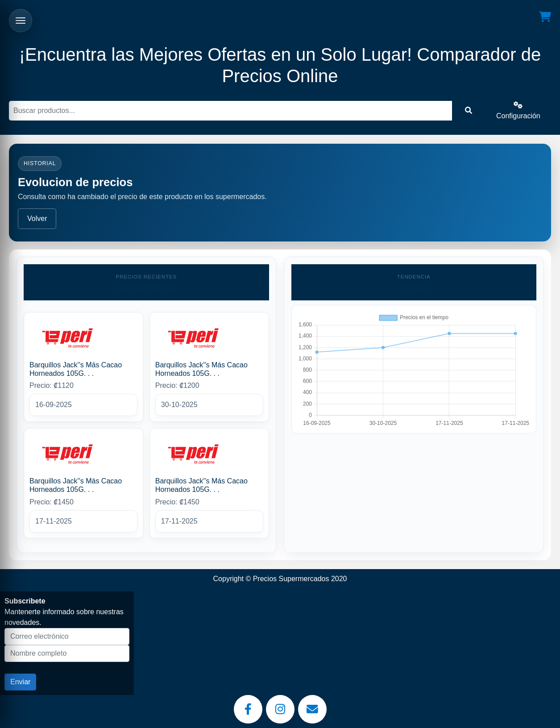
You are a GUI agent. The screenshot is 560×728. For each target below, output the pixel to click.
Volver (37, 218)
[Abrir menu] (21, 21)
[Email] (312, 709)
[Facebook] (248, 709)
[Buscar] (230, 111)
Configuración (518, 110)
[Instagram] (280, 709)
